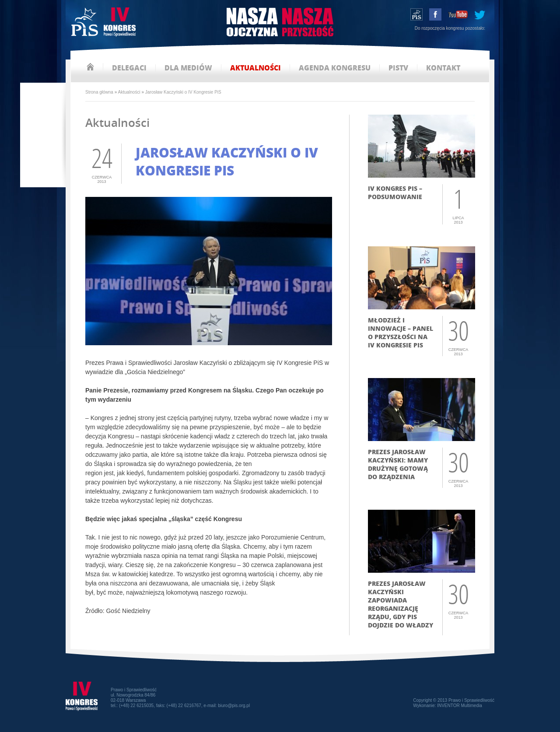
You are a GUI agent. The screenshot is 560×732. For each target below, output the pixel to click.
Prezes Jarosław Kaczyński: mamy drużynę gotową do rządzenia (398, 464)
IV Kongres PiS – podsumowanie (395, 193)
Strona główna (99, 92)
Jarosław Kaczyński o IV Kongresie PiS (183, 92)
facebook (435, 14)
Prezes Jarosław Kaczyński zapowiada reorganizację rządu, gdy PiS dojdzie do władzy (401, 604)
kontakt (443, 68)
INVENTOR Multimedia (460, 706)
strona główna (90, 67)
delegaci (129, 68)
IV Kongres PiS (104, 23)
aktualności (255, 68)
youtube (458, 14)
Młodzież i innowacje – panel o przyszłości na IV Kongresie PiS (401, 333)
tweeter (480, 14)
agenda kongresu (335, 68)
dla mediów (188, 68)
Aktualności (129, 92)
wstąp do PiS (416, 14)
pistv (398, 68)
